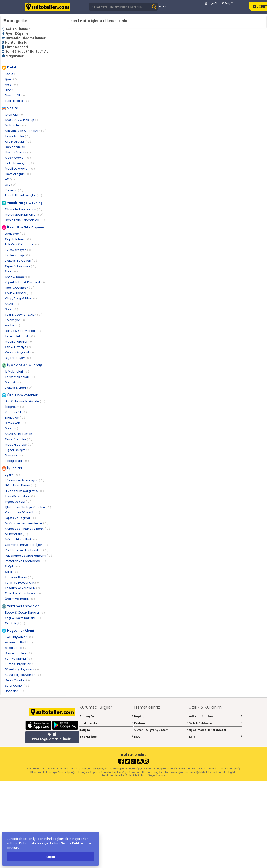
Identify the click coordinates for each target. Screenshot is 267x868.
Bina (11, 90)
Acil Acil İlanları (18, 29)
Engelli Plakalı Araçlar (23, 195)
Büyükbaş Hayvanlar (23, 669)
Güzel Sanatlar (19, 439)
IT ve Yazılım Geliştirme (24, 491)
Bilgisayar (15, 234)
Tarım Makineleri (20, 377)
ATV (11, 179)
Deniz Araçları (18, 147)
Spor (11, 309)
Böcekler (14, 691)
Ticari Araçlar (18, 136)
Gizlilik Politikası (215, 723)
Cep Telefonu (18, 239)
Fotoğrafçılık (17, 461)
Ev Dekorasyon (19, 250)
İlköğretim (15, 407)
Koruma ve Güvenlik (22, 512)
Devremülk (16, 95)
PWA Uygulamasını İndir (51, 737)
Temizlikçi (15, 623)
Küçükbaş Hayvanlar (23, 675)
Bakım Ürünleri (18, 653)
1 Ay (45, 51)
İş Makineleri (17, 372)
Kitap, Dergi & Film (21, 298)
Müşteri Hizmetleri (21, 539)
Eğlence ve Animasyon (25, 480)
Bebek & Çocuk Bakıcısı (25, 613)
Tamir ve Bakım (19, 577)
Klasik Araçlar (18, 158)
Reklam (161, 723)
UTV (11, 185)
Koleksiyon (16, 320)
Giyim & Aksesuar (21, 266)
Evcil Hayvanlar (19, 637)
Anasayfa (106, 716)
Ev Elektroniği (17, 255)
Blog (161, 737)
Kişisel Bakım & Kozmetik (26, 282)
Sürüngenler (17, 686)
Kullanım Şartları (215, 716)
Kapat (51, 857)
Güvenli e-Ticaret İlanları (26, 38)
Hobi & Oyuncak (20, 288)
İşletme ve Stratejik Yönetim (28, 507)
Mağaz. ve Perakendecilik (27, 523)
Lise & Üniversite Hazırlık (25, 401)
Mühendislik (17, 534)
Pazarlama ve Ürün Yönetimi (29, 556)
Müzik (12, 304)
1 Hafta (34, 51)
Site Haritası (106, 737)
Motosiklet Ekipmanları (24, 215)
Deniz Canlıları (18, 680)
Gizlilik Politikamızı (76, 843)
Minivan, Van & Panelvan (26, 131)
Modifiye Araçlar (20, 168)
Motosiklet (15, 125)
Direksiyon (15, 423)
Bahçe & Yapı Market (23, 331)
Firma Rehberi (17, 47)
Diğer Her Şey (18, 358)
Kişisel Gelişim (18, 450)
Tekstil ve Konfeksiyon (24, 593)
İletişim (106, 730)
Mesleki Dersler (19, 445)
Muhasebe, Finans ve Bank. (28, 529)
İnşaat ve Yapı (18, 502)
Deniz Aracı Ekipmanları (25, 220)
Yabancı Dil (16, 412)
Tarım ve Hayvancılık (23, 583)
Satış (11, 572)
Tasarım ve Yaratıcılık (23, 588)
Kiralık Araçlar (18, 142)
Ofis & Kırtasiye (19, 347)
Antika (12, 325)
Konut (12, 74)
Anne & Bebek (18, 277)
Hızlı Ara (164, 6)
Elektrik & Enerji (19, 388)
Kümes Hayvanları (21, 664)
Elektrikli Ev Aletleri (21, 261)
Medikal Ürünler (19, 342)
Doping (161, 716)
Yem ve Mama (18, 659)
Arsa (11, 85)
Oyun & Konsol (19, 293)
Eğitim (12, 475)
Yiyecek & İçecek (20, 352)
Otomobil (15, 115)
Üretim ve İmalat (20, 599)
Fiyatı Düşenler (18, 33)
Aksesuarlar (17, 648)
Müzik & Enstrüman (22, 434)
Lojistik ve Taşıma (20, 518)
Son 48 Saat (15, 51)
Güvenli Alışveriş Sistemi (161, 730)
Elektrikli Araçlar (19, 163)
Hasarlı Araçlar (19, 152)
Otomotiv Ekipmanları (24, 209)
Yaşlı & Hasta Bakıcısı (23, 618)
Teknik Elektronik (20, 336)
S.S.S (215, 737)
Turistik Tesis (17, 101)
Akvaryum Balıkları (21, 642)
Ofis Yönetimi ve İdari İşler (26, 545)
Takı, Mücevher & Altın (24, 315)
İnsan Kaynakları (20, 496)
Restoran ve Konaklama (25, 561)
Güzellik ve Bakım (21, 485)
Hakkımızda (106, 723)
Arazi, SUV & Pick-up (23, 120)
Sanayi (13, 382)
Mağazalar (15, 56)
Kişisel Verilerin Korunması (215, 730)
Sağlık (12, 566)
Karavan (14, 190)
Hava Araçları (18, 174)
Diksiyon (14, 455)
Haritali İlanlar (17, 42)
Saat (11, 271)
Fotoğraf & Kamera (22, 244)
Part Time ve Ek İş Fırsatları (27, 550)
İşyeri (12, 79)
